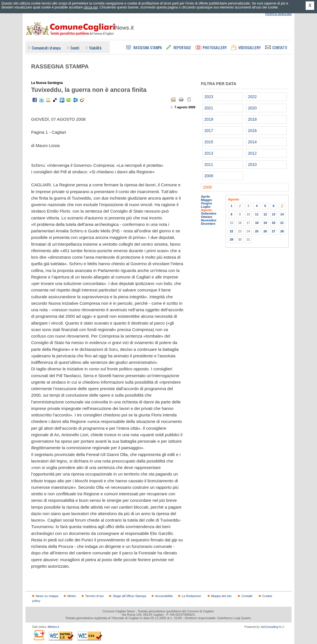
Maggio (206, 200)
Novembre (209, 220)
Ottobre (207, 217)
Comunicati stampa (46, 48)
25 (257, 231)
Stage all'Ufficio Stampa (129, 596)
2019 (209, 119)
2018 (252, 119)
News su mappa (47, 596)
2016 (252, 131)
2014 (252, 142)
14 (282, 214)
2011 (209, 165)
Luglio (206, 207)
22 (232, 231)
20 (273, 223)
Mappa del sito (221, 596)
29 (232, 239)
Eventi (75, 48)
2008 (207, 187)
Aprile (205, 196)
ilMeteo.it (53, 627)
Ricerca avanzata (278, 14)
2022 (252, 97)
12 (265, 214)
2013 (209, 153)
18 (257, 223)
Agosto (206, 210)
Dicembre (208, 224)
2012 (252, 153)
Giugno (206, 203)
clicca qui (91, 7)
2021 (209, 108)
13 (273, 214)
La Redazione (191, 596)
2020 (252, 108)
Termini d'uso (94, 596)
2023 (209, 97)
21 (282, 223)
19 (265, 223)
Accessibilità (164, 596)
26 (265, 231)
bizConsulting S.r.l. (273, 627)
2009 (209, 176)
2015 (209, 142)
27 (273, 231)
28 (282, 231)
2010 (252, 165)
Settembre (209, 213)
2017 (209, 131)
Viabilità (95, 48)
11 (257, 214)
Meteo (72, 596)
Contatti (247, 596)
